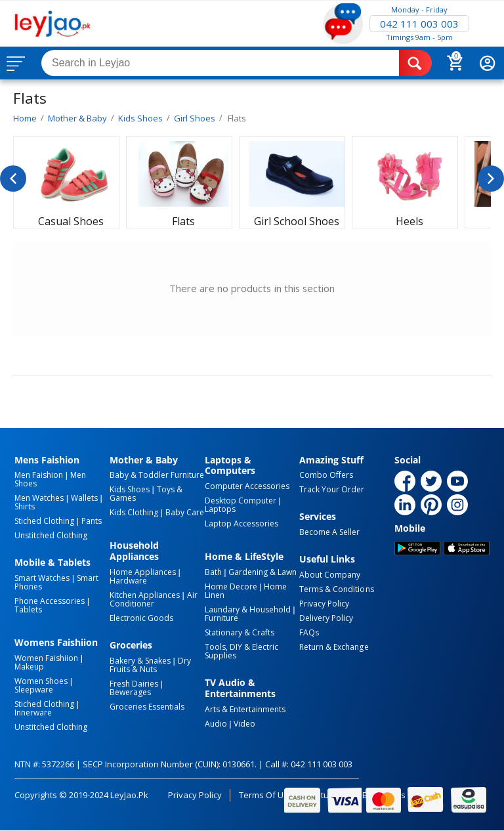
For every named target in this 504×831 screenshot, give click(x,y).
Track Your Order (332, 489)
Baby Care (185, 512)
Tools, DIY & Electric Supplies (241, 651)
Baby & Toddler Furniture (157, 475)
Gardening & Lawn (262, 572)
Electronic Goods (141, 618)
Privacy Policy (324, 604)
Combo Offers (326, 475)
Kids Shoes (130, 489)
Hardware (128, 581)
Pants (92, 521)
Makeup (29, 667)
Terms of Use (266, 795)
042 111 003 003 (419, 24)
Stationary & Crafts (240, 632)
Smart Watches (42, 578)
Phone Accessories (50, 601)
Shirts (25, 506)
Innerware (33, 713)
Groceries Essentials (147, 707)
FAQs (309, 632)
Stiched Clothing (44, 521)
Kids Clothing (134, 512)
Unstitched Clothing (51, 535)
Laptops (220, 509)
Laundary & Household (248, 609)
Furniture (221, 618)
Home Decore (231, 586)
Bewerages (130, 692)
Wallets (84, 498)
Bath (213, 572)
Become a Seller (329, 532)
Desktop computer (241, 501)
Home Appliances (143, 572)
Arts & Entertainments (245, 709)
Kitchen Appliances (145, 595)
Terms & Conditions (336, 589)
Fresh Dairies (134, 684)
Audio (216, 724)
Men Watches (39, 498)
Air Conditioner (154, 599)
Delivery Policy (326, 618)
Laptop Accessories (241, 523)
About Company (330, 575)
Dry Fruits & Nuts (150, 665)
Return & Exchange (334, 647)
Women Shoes (41, 681)
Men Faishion (39, 475)
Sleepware (34, 690)
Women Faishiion (46, 658)
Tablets (28, 609)
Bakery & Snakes (140, 661)
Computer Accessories (247, 486)
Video (244, 724)
